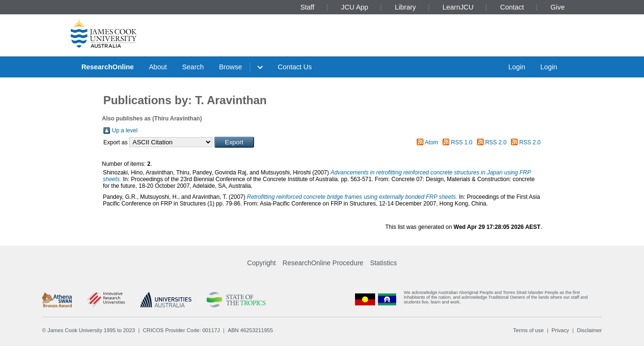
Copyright (262, 263)
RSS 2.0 (496, 142)
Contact (512, 7)
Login (516, 67)
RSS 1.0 (462, 142)
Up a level (125, 130)
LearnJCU (458, 7)
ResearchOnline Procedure (323, 263)
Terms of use (528, 330)
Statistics (383, 263)
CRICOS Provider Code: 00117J (182, 330)
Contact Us (295, 67)
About (158, 67)
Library (405, 7)
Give (558, 7)
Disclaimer (589, 330)
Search (193, 67)
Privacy (561, 330)
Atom (432, 142)
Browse (231, 67)
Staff (307, 7)
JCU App (355, 7)
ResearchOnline (108, 67)
